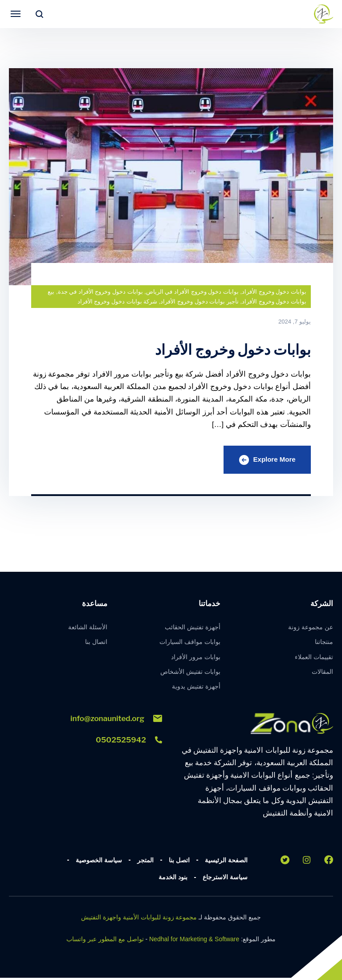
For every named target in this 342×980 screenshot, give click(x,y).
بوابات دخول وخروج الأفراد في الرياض (192, 292)
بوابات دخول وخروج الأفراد (274, 292)
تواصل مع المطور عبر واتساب (105, 941)
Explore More (265, 461)
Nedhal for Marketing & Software (194, 941)
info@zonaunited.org (116, 721)
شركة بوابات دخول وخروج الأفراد (117, 301)
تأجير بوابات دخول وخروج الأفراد (199, 301)
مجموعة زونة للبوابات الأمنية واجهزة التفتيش (139, 920)
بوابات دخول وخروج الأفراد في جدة (100, 292)
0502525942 (129, 742)
